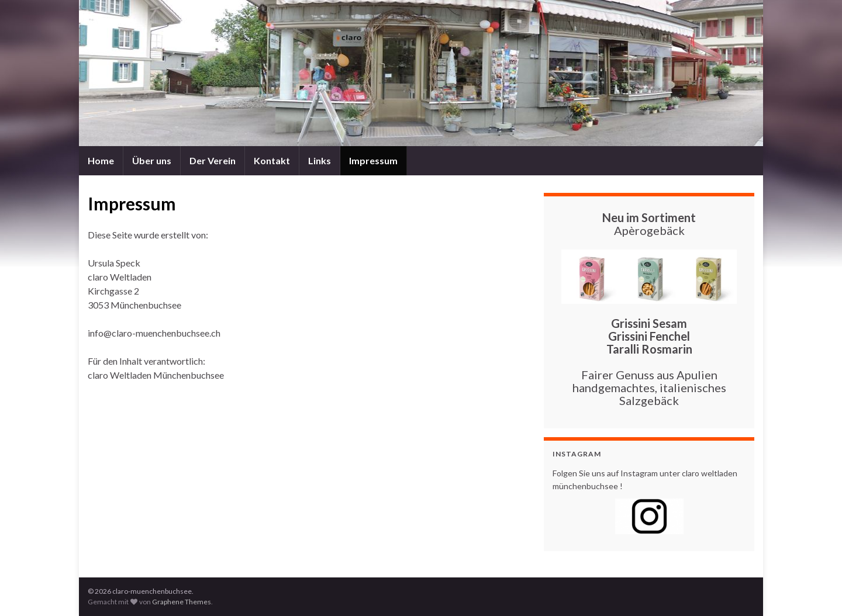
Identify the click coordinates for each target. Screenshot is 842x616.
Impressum (373, 160)
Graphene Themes (182, 602)
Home (101, 160)
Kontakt (272, 160)
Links (320, 160)
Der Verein (213, 160)
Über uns (152, 160)
